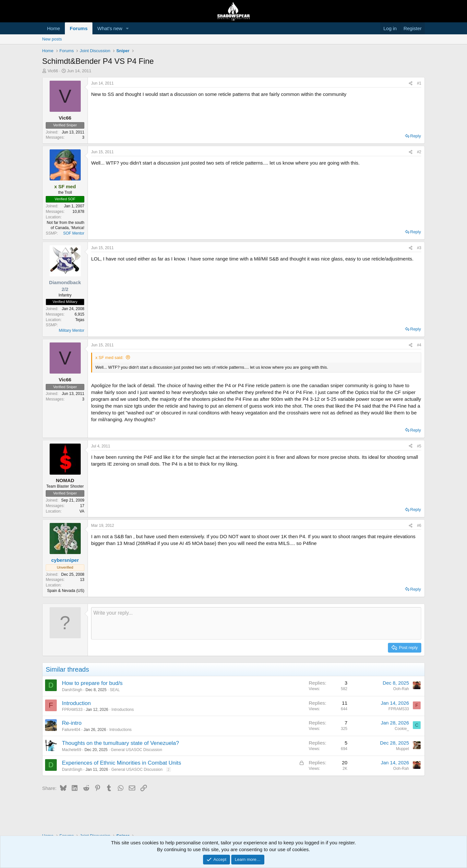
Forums (79, 28)
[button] (127, 28)
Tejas (80, 320)
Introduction (76, 703)
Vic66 (53, 71)
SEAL (115, 690)
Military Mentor (72, 330)
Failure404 (71, 730)
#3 (419, 248)
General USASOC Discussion (137, 750)
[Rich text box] (256, 623)
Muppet (402, 749)
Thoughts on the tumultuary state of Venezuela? (120, 743)
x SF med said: (109, 358)
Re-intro (72, 723)
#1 (419, 83)
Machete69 (72, 750)
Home (54, 28)
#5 (419, 446)
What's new (110, 28)
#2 (419, 152)
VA (82, 511)
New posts (52, 39)
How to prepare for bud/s (92, 683)
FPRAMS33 (72, 710)
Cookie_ (402, 729)
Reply (416, 136)
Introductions (123, 710)
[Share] (411, 83)
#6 (419, 526)
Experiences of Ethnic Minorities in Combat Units (122, 763)
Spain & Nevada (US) (66, 591)
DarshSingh (72, 690)
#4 (419, 345)
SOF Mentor (74, 233)
